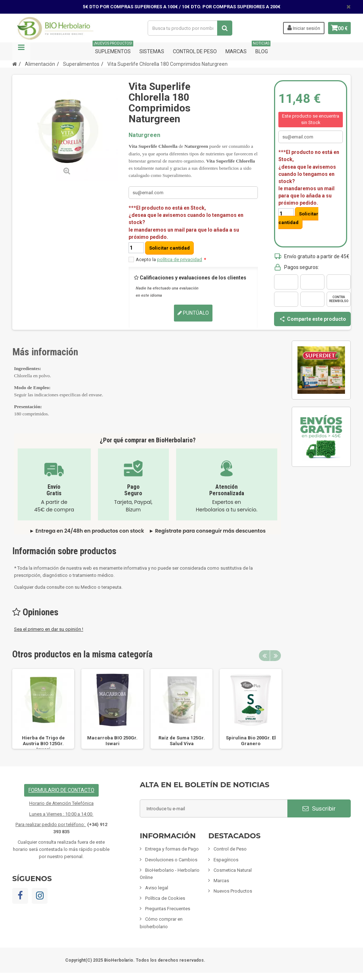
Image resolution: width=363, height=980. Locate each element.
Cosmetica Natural (233, 870)
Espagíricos (226, 860)
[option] (43, 709)
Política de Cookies (165, 898)
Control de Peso (195, 51)
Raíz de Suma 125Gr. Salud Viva (182, 741)
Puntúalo (193, 313)
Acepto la (171, 259)
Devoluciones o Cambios (171, 860)
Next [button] (275, 656)
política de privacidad (180, 259)
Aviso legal (157, 888)
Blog (262, 48)
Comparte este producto (313, 319)
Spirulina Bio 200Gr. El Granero (251, 741)
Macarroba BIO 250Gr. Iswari (112, 741)
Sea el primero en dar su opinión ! (49, 629)
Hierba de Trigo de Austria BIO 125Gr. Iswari (43, 744)
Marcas (236, 51)
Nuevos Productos (233, 891)
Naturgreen (144, 135)
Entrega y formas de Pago (172, 849)
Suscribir (319, 808)
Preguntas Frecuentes (168, 909)
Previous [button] (264, 656)
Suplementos (113, 48)
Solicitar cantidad (169, 248)
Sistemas (152, 51)
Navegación (21, 51)
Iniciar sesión (297, 28)
